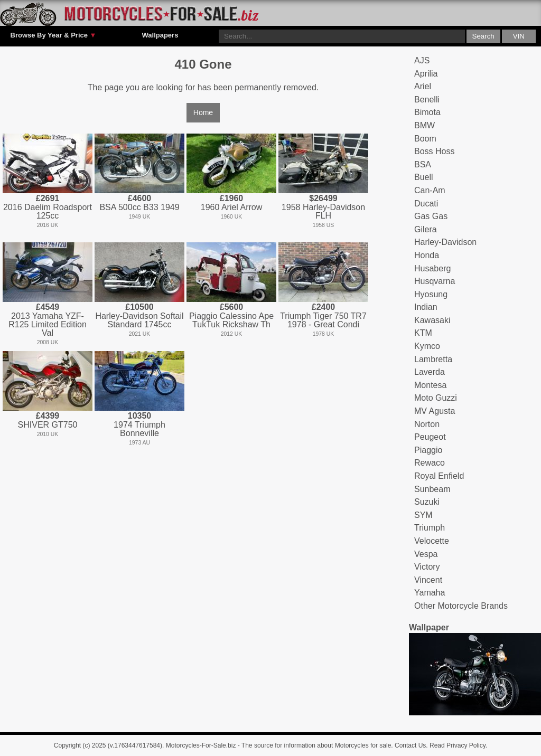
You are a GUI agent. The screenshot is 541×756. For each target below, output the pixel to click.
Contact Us (410, 745)
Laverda (430, 372)
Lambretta (433, 359)
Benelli (427, 100)
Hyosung (431, 294)
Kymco (427, 346)
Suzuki (427, 502)
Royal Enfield (439, 476)
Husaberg (432, 268)
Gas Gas (431, 216)
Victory (427, 567)
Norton (427, 424)
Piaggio (428, 450)
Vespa (426, 554)
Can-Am (430, 190)
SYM (423, 515)
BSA (423, 164)
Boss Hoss (434, 151)
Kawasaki (432, 320)
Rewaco (430, 463)
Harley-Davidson (445, 242)
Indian (426, 307)
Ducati (426, 204)
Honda (427, 255)
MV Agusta (435, 411)
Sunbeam (432, 489)
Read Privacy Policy (458, 745)
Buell (424, 177)
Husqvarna (435, 281)
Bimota (427, 112)
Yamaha (430, 593)
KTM (423, 333)
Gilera (426, 229)
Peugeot (430, 437)
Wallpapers (160, 35)
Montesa (430, 385)
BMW (425, 125)
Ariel (423, 86)
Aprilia (426, 74)
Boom (425, 139)
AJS (422, 60)
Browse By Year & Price (54, 35)
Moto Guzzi (436, 398)
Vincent (428, 580)
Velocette (432, 541)
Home (203, 112)
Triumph (430, 528)
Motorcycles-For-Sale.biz (201, 745)
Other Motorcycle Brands (461, 606)
